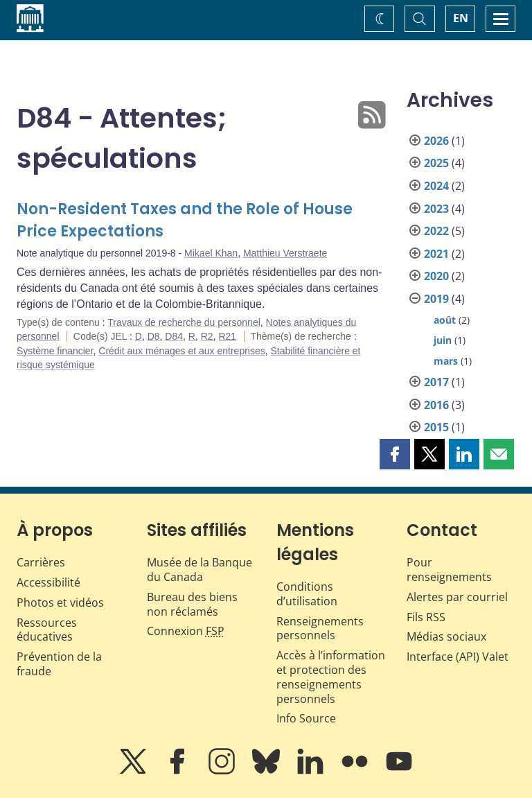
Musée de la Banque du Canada (199, 570)
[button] (395, 454)
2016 (436, 405)
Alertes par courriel (457, 597)
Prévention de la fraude (59, 664)
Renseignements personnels (320, 628)
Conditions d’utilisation (307, 594)
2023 (436, 209)
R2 (207, 336)
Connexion (186, 631)
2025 (436, 163)
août (445, 320)
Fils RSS (426, 617)
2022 (436, 231)
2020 (436, 276)
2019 (436, 299)
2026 (436, 141)
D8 (154, 336)
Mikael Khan (211, 253)
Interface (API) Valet (458, 657)
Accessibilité (48, 582)
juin (443, 340)
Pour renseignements (449, 570)
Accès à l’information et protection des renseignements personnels (331, 677)
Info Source (306, 718)
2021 (436, 254)
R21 (227, 336)
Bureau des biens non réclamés (192, 604)
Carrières (41, 562)
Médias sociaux (446, 636)
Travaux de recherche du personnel (184, 322)
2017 (436, 382)
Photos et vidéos (60, 602)
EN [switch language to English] (461, 18)
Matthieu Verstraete (285, 253)
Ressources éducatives (47, 630)
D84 (174, 336)
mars (446, 361)
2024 (436, 186)
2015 (436, 427)
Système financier (55, 351)
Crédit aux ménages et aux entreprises (181, 351)
